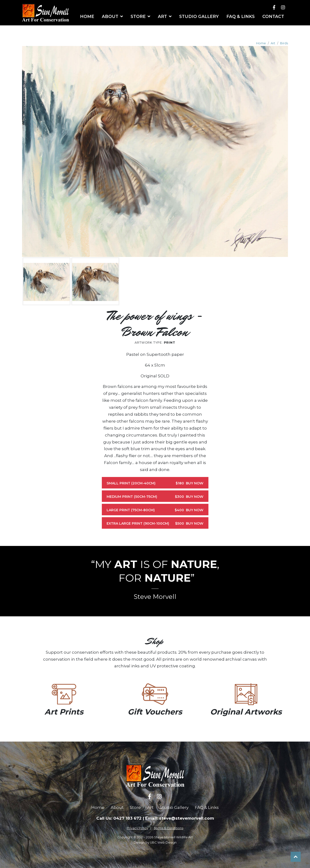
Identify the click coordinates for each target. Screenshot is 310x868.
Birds (284, 43)
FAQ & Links (207, 807)
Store (135, 807)
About (117, 807)
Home (261, 43)
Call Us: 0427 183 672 (119, 818)
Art (273, 43)
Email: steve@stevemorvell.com (180, 818)
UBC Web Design (163, 842)
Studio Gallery (174, 807)
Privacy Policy (137, 828)
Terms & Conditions (169, 828)
